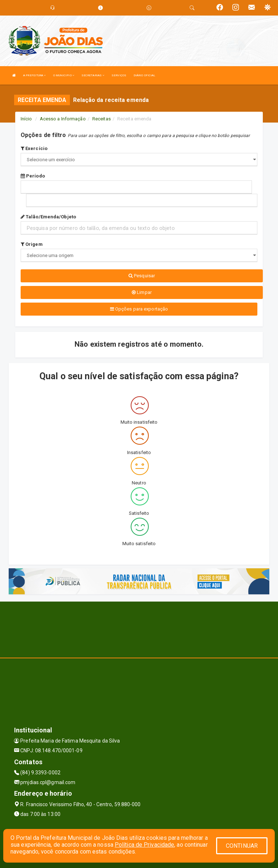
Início (26, 119)
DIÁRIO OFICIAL (144, 75)
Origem (32, 244)
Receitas (102, 119)
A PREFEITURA (34, 75)
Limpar (142, 292)
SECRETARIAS (93, 75)
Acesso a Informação (63, 119)
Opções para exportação (139, 309)
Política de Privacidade (144, 845)
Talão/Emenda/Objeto (48, 217)
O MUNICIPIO (64, 75)
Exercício (34, 148)
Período (33, 176)
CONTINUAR (242, 846)
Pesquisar (142, 276)
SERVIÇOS (119, 75)
